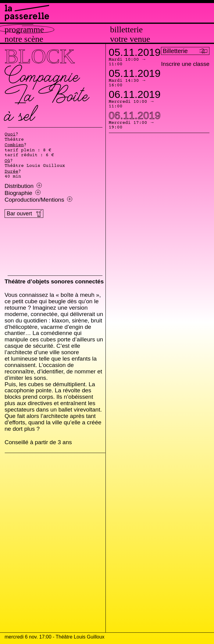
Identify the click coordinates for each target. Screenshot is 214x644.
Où (7, 161)
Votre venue (130, 39)
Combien (14, 145)
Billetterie (126, 30)
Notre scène (24, 39)
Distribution (23, 186)
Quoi (10, 135)
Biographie (23, 193)
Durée (11, 172)
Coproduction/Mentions (38, 200)
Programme (24, 30)
